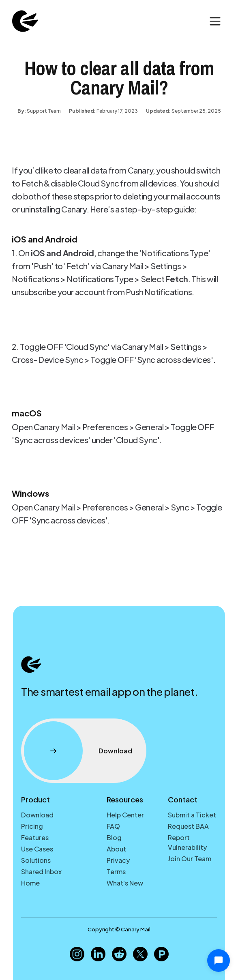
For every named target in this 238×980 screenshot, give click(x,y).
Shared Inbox (41, 872)
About (116, 849)
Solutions (36, 860)
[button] (215, 21)
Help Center (125, 815)
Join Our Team (190, 859)
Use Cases (37, 849)
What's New (125, 883)
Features (35, 837)
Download (37, 815)
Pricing (32, 826)
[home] (23, 21)
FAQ (113, 826)
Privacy (118, 860)
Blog (114, 837)
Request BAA (188, 826)
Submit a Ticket (192, 815)
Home (30, 883)
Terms (116, 872)
